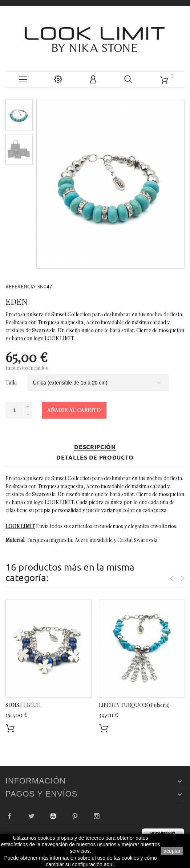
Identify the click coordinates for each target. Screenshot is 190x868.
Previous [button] (172, 579)
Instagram (97, 816)
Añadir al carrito (74, 410)
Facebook (9, 816)
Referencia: (21, 287)
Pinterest (75, 816)
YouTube (53, 816)
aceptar (172, 851)
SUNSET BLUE (23, 705)
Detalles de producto (95, 458)
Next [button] (183, 579)
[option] (19, 114)
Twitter (31, 816)
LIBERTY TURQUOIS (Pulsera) (134, 705)
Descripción (95, 447)
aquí (109, 864)
